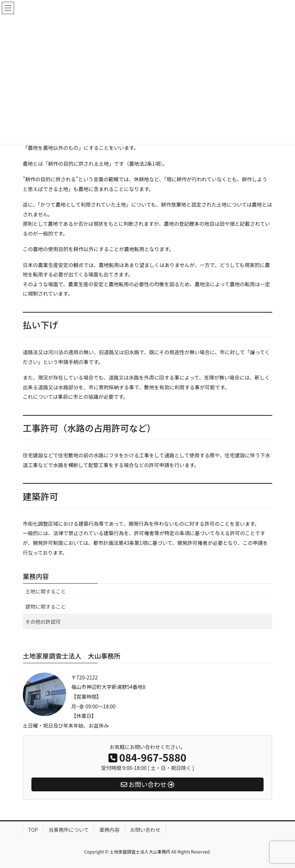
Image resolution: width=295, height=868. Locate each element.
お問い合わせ (145, 830)
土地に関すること (46, 591)
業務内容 (36, 576)
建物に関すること (46, 606)
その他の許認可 (43, 622)
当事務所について (69, 830)
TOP (33, 830)
